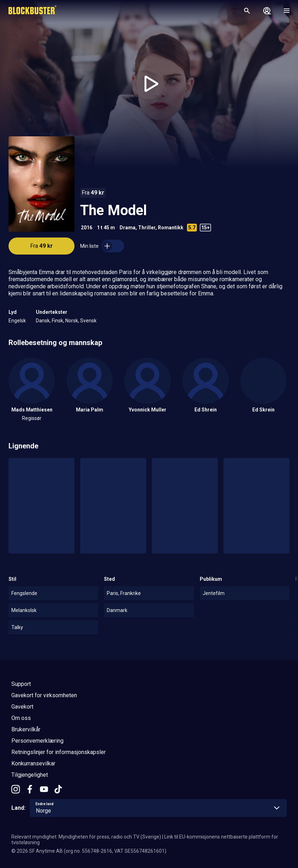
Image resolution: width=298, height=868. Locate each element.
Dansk (43, 321)
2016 (87, 228)
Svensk (88, 321)
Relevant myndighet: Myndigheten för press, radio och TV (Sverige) (86, 837)
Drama (128, 228)
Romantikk (171, 228)
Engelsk (17, 321)
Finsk (57, 321)
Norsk (72, 321)
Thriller (147, 228)
